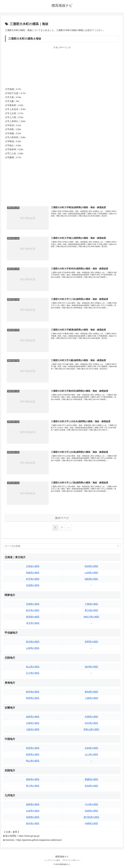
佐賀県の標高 (33, 811)
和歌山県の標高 (91, 730)
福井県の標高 (91, 667)
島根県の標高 (33, 754)
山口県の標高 (91, 754)
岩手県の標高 (33, 579)
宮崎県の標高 (91, 811)
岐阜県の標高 (33, 692)
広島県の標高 (91, 748)
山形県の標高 (91, 573)
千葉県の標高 (91, 604)
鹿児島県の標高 (91, 817)
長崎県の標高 (33, 817)
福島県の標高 (91, 579)
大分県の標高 (91, 805)
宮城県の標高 (33, 585)
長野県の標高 (91, 642)
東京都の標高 (91, 611)
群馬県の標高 (33, 617)
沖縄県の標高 (91, 824)
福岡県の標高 (33, 805)
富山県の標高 (33, 667)
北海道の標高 (33, 566)
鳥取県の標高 (33, 748)
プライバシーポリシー (71, 860)
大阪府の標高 (33, 730)
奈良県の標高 (91, 723)
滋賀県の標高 (33, 717)
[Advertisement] (62, 67)
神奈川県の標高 (91, 617)
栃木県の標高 (33, 611)
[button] (118, 546)
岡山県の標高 (33, 761)
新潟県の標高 (33, 642)
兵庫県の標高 (91, 717)
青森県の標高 (33, 573)
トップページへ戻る (52, 860)
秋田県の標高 (91, 566)
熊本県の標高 (33, 824)
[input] (62, 546)
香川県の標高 (33, 786)
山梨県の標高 (33, 648)
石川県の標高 (33, 673)
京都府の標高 (33, 723)
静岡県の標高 (33, 698)
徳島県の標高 (33, 780)
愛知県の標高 (91, 692)
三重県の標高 (91, 698)
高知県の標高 (91, 786)
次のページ (62, 518)
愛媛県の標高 (91, 780)
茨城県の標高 (33, 604)
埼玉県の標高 (33, 623)
